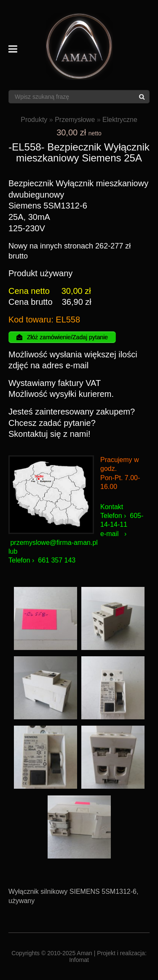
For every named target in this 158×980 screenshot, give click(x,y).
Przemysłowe (75, 120)
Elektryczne (120, 120)
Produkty (34, 120)
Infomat (79, 960)
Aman (84, 953)
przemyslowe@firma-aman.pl (54, 543)
